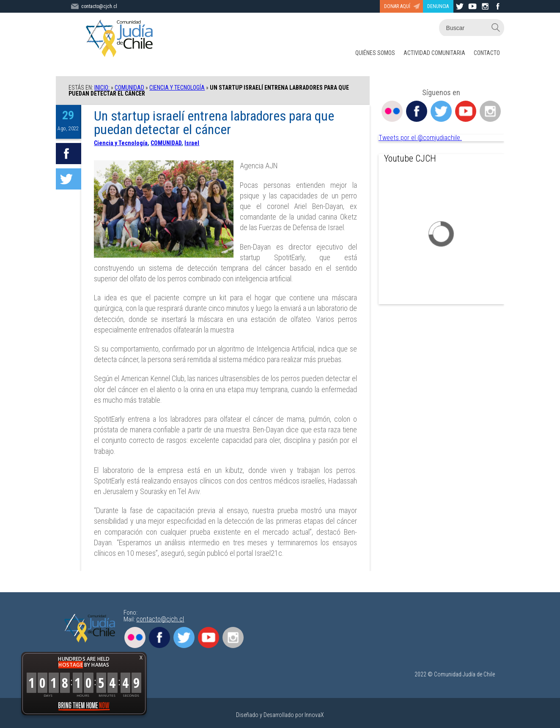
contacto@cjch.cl (160, 619)
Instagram (490, 111)
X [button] (141, 658)
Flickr (392, 111)
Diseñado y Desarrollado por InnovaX (280, 715)
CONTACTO (487, 53)
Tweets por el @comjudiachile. (420, 138)
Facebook (417, 111)
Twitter (441, 111)
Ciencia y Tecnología (177, 88)
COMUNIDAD (129, 88)
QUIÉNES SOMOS (375, 53)
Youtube (466, 111)
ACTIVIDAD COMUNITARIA (434, 53)
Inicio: (102, 88)
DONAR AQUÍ (397, 6)
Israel (192, 143)
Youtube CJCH (410, 158)
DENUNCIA (438, 6)
